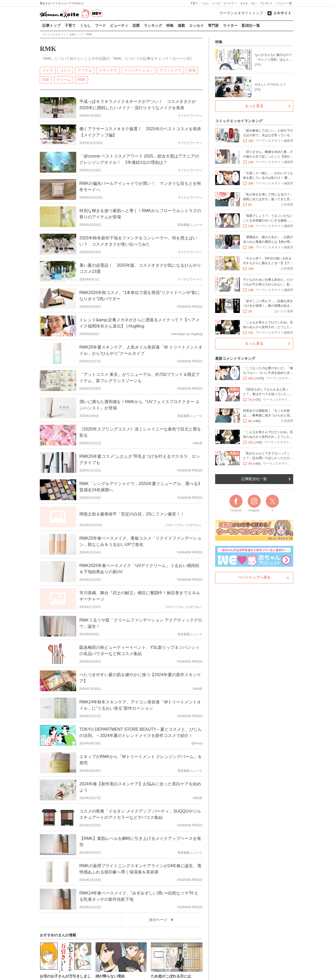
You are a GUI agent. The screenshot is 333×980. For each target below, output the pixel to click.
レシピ (216, 3)
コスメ (65, 70)
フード (100, 25)
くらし (205, 3)
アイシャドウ (171, 70)
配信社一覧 (251, 25)
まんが (244, 3)
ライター (230, 25)
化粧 (46, 79)
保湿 (192, 70)
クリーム (63, 79)
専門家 (213, 25)
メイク (48, 70)
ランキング (153, 25)
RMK (82, 79)
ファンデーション (138, 70)
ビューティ (230, 3)
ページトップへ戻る (254, 577)
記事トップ (52, 25)
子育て (194, 3)
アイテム (85, 70)
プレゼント (266, 3)
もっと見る (254, 106)
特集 (170, 25)
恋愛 (136, 25)
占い (254, 3)
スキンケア (108, 70)
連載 (181, 25)
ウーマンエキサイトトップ (241, 13)
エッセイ (196, 25)
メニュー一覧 (284, 3)
